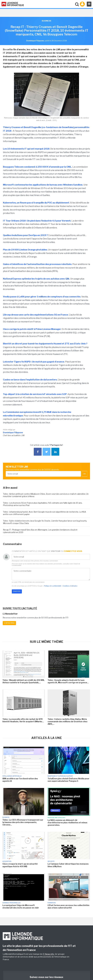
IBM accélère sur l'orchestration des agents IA (20, 780)
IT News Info (48, 954)
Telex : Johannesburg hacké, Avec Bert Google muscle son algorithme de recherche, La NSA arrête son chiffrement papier (44, 513)
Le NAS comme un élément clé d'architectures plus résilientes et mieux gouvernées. (67, 823)
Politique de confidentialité (53, 586)
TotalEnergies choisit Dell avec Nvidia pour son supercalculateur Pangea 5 (68, 780)
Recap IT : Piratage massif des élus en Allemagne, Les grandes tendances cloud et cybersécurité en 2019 (40, 531)
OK (85, 474)
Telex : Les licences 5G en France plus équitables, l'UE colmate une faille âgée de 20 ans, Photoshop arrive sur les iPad (43, 504)
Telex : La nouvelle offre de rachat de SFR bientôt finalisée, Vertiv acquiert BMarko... (23, 720)
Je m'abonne (9, 623)
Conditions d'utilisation (70, 586)
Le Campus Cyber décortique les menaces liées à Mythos (68, 865)
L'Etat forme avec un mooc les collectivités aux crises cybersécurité (68, 906)
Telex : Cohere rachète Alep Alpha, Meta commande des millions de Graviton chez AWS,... (68, 721)
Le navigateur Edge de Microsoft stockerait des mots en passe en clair (21, 906)
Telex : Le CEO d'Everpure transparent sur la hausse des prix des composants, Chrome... (23, 822)
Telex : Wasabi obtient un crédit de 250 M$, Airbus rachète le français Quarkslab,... (24, 681)
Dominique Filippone (13, 432)
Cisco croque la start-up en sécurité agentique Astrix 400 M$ (20, 865)
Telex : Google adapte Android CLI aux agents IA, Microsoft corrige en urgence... (68, 681)
